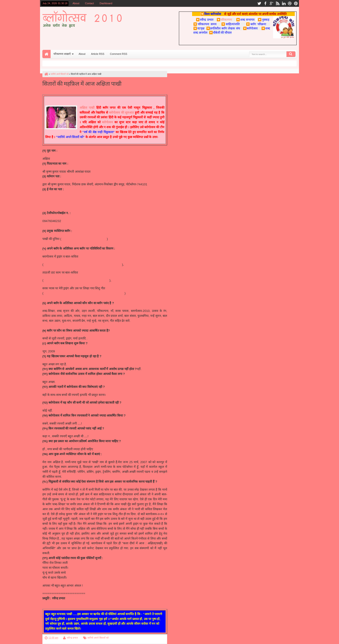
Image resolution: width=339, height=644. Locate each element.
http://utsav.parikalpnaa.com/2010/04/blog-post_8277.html (83, 264)
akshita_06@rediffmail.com (61, 197)
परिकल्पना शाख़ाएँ (62, 54)
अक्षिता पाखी (87, 108)
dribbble (290, 3)
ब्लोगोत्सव (107, 122)
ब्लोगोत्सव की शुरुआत (121, 113)
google (271, 3)
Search (291, 54)
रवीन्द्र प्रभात (72, 638)
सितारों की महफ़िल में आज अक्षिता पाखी (82, 83)
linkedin (284, 3)
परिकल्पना (224, 20)
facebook (265, 3)
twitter (259, 3)
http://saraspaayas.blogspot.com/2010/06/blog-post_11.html (84, 293)
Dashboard (106, 3)
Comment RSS (119, 54)
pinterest (296, 3)
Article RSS (98, 54)
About (76, 3)
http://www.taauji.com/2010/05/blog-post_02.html (76, 280)
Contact (89, 3)
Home (46, 54)
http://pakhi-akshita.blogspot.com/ (84, 239)
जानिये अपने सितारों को (98, 638)
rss (278, 3)
